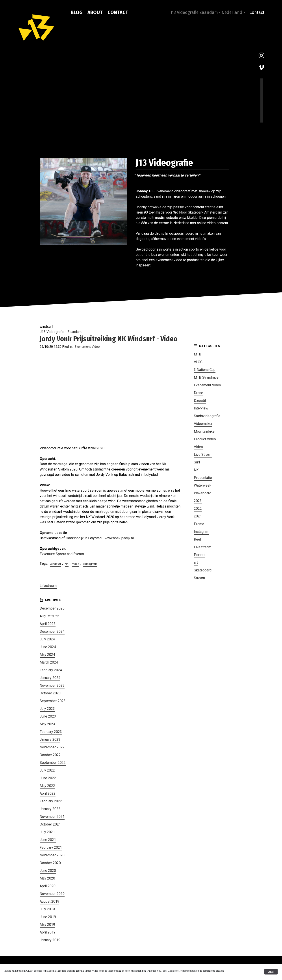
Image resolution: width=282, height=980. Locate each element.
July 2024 (47, 639)
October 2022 (50, 755)
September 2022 (53, 763)
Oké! (271, 972)
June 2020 (48, 871)
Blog (77, 12)
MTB (198, 354)
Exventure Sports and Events (62, 554)
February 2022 (51, 801)
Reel (197, 539)
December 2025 (52, 608)
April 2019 (48, 932)
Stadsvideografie (207, 416)
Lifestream (48, 586)
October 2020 (50, 863)
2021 (198, 516)
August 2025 (49, 616)
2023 (198, 501)
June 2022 (48, 778)
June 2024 (48, 647)
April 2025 (48, 624)
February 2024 (51, 670)
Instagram (202, 532)
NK (67, 564)
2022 (198, 509)
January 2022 (50, 809)
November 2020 (52, 855)
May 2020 (47, 878)
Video (198, 447)
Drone (199, 393)
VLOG (198, 362)
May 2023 (47, 724)
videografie (90, 564)
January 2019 (50, 940)
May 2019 (47, 925)
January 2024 (50, 678)
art (196, 563)
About (95, 12)
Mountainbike (204, 431)
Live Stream (203, 455)
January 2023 (50, 739)
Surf (197, 462)
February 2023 (51, 732)
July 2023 (47, 709)
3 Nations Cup (205, 370)
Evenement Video (87, 347)
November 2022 (52, 747)
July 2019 (47, 909)
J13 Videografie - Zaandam (61, 332)
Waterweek (203, 485)
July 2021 (47, 832)
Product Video (205, 439)
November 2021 (52, 817)
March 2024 (49, 662)
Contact (118, 12)
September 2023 (53, 701)
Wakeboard (203, 493)
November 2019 (52, 894)
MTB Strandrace (206, 377)
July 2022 (47, 770)
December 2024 (52, 631)
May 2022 (47, 786)
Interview (201, 408)
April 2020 (48, 886)
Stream (199, 578)
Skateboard (203, 570)
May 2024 (47, 655)
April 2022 (48, 793)
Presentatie (203, 478)
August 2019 (49, 901)
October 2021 (50, 824)
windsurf (55, 564)
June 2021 (48, 840)
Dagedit (200, 401)
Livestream (203, 547)
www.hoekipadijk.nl (119, 538)
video (76, 564)
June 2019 (48, 917)
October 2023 (50, 693)
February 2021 (51, 847)
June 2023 (48, 716)
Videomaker (203, 424)
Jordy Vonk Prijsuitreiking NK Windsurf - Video (109, 339)
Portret (199, 555)
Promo (199, 524)
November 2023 (52, 685)
